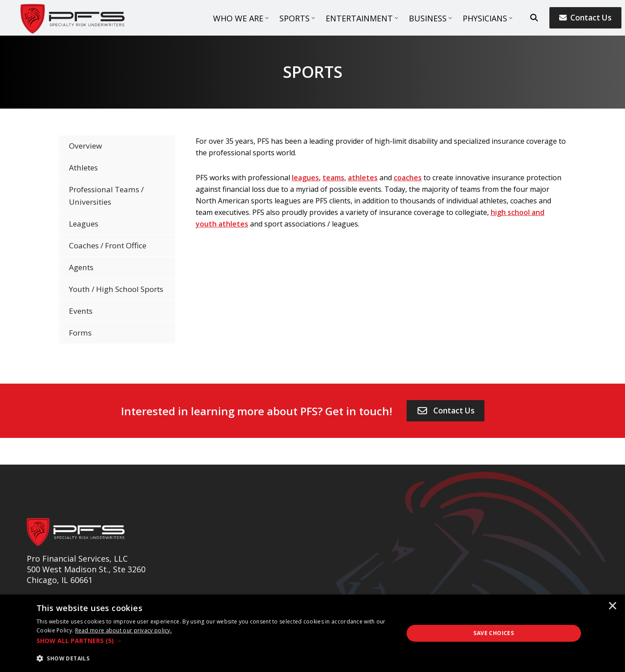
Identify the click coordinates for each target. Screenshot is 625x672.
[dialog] (312, 633)
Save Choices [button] (494, 633)
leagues (305, 178)
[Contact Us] (446, 411)
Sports (294, 18)
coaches (408, 178)
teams (333, 178)
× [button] (613, 607)
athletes (363, 178)
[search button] (534, 18)
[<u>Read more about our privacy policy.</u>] (124, 630)
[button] (214, 641)
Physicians (485, 18)
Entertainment (359, 18)
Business (428, 18)
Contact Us (585, 18)
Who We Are (238, 18)
